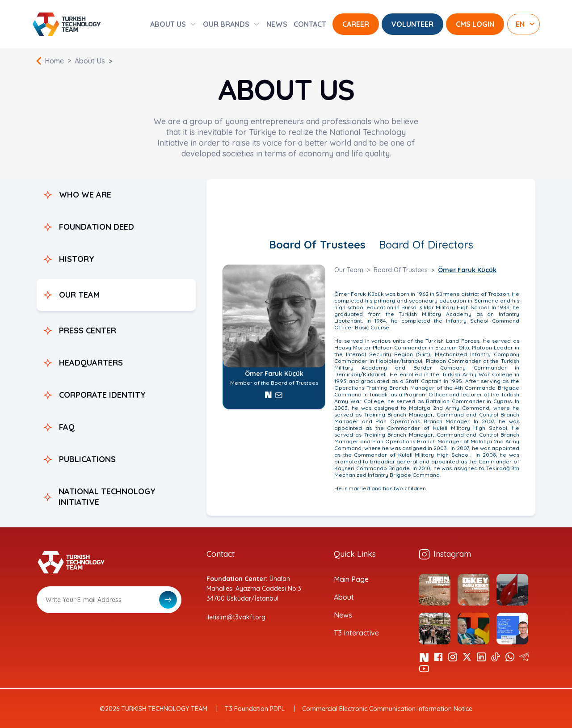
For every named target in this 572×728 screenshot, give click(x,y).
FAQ (67, 427)
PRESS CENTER (88, 330)
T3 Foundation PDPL (255, 709)
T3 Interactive (356, 633)
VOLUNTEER (412, 24)
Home (54, 61)
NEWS (277, 24)
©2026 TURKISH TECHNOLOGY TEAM (154, 709)
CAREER (356, 24)
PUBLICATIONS (87, 459)
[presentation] (105, 635)
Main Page (351, 579)
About (344, 597)
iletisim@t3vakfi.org (236, 617)
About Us (90, 61)
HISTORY (77, 259)
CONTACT (310, 24)
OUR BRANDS (226, 24)
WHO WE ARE (85, 195)
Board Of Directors (426, 244)
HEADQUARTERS (91, 363)
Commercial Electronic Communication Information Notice (387, 709)
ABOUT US (168, 24)
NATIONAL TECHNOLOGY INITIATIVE (107, 497)
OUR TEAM (79, 295)
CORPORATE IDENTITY (102, 395)
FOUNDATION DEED (97, 227)
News (343, 615)
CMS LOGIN (475, 24)
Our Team (349, 270)
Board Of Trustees (317, 244)
